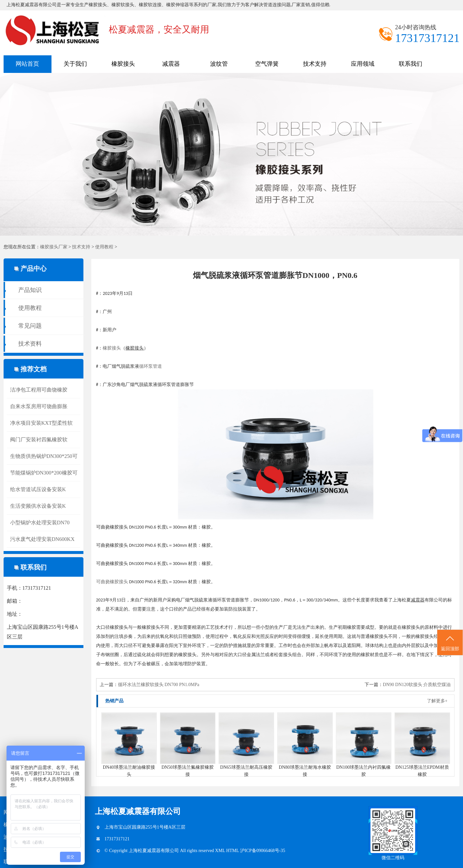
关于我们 (75, 64)
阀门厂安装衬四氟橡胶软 (39, 440)
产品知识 (30, 290)
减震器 (171, 64)
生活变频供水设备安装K (38, 506)
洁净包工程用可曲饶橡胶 (39, 390)
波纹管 (219, 64)
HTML (233, 851)
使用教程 (104, 247)
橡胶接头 (123, 64)
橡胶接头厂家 (54, 247)
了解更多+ (437, 701)
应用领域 (363, 64)
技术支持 (315, 64)
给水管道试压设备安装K (38, 489)
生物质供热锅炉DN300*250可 (44, 456)
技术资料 (30, 344)
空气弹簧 (267, 64)
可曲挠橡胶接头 (112, 582)
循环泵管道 (151, 366)
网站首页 (27, 64)
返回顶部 (450, 643)
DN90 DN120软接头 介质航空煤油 (417, 685)
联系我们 (411, 64)
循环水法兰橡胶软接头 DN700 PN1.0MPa (159, 685)
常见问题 (30, 326)
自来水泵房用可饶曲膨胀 (39, 406)
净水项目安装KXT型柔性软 (42, 423)
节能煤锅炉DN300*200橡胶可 (44, 473)
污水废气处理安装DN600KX (42, 539)
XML (221, 851)
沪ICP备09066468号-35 (263, 851)
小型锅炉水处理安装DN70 (40, 523)
